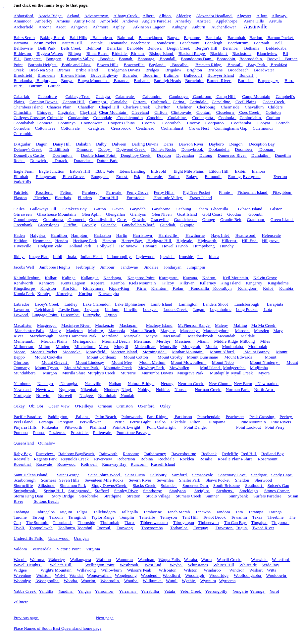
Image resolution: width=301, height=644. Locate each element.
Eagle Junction (52, 171)
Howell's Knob (175, 246)
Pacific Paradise (28, 417)
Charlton (163, 107)
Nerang (167, 384)
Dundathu (261, 155)
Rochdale (167, 459)
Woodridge (219, 575)
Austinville (255, 27)
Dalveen (120, 144)
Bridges (153, 70)
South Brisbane (226, 485)
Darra (169, 144)
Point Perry (276, 427)
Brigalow (173, 70)
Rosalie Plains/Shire (236, 459)
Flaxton (20, 198)
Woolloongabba (248, 575)
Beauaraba (119, 43)
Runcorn (139, 464)
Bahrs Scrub (24, 38)
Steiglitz (202, 491)
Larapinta (275, 304)
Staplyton (177, 491)
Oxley (165, 406)
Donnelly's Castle (29, 155)
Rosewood (66, 464)
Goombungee (26, 219)
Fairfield (21, 192)
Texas (258, 517)
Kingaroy (255, 283)
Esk (137, 176)
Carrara (140, 102)
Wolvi (61, 575)
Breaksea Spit (41, 70)
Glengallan (116, 214)
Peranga (45, 422)
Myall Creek (242, 373)
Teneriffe (148, 517)
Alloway (279, 16)
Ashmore (101, 27)
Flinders (85, 198)
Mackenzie (104, 325)
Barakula (214, 38)
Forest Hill (109, 198)
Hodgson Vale (50, 246)
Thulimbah (110, 522)
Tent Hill (190, 517)
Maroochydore (216, 331)
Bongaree (33, 59)
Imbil (58, 257)
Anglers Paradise (157, 21)
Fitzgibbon (282, 192)
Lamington (188, 304)
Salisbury (158, 475)
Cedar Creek (274, 102)
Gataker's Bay (74, 209)
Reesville (22, 459)
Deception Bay (262, 144)
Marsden (262, 331)
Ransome (131, 454)
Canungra (99, 102)
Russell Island (163, 464)
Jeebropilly (85, 267)
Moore (20, 352)
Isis (200, 257)
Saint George (68, 475)
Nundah (127, 395)
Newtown (44, 389)
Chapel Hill (109, 107)
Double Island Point (99, 155)
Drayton (164, 155)
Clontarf (203, 112)
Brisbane (215, 70)
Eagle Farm (24, 171)
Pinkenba (51, 427)
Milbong (248, 341)
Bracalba (179, 65)
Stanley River (126, 491)
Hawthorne (195, 235)
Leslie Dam (69, 309)
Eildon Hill (219, 171)
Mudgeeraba (234, 368)
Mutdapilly (220, 373)
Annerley (184, 21)
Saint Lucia (135, 475)
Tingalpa (259, 522)
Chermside (231, 107)
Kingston (48, 288)
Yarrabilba (151, 591)
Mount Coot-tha (48, 357)
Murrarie (128, 373)
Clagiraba (67, 112)
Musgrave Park (191, 373)
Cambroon (202, 96)
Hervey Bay (132, 241)
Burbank (142, 81)
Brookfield (24, 75)
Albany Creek (126, 16)
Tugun (242, 528)
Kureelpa (64, 294)
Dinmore (85, 149)
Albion (165, 16)
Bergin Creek (178, 48)
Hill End (250, 241)
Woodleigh (195, 575)
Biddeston (23, 53)
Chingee (45, 112)
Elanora (258, 171)
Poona (39, 432)
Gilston (277, 209)
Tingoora (280, 522)
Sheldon (241, 480)
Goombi (256, 214)
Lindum (112, 309)
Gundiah (168, 225)
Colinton (273, 112)
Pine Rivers (282, 422)
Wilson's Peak (140, 570)
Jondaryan (173, 267)
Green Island (282, 219)
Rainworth (108, 454)
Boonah (126, 59)
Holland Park (80, 246)
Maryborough (41, 336)
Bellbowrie (24, 48)
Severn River (141, 480)
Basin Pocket (45, 43)
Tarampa (256, 512)
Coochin (154, 118)
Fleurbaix (63, 198)
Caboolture (47, 96)
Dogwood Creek (131, 149)
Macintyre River (76, 325)
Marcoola (117, 331)
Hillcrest (229, 241)
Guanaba (109, 225)
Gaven (118, 209)
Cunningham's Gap (230, 128)
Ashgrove (79, 27)
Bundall (247, 75)
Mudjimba (259, 368)
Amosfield (110, 21)
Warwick (259, 559)
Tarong (38, 517)
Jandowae (129, 267)
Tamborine (153, 512)
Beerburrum (239, 43)
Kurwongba (108, 294)
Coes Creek (250, 112)
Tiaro (130, 522)
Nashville (93, 384)
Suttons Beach (46, 501)
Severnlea (165, 480)
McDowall (173, 336)
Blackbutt (219, 53)
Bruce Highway (104, 75)
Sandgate (259, 475)
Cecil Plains (246, 102)
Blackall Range (192, 53)
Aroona (45, 27)
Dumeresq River (232, 155)
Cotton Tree (45, 128)
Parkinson (183, 417)
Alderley (183, 16)
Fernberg (90, 192)
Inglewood (145, 257)
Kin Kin (69, 288)
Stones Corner (277, 491)
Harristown (143, 235)
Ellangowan (46, 176)
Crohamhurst (173, 128)
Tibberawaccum (154, 522)
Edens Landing (133, 171)
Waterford (281, 559)
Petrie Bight (140, 422)
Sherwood (264, 480)
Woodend (151, 575)
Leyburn (92, 309)
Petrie (119, 422)
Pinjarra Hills (26, 427)
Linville (130, 309)
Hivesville (24, 246)
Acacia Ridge (51, 16)
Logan (199, 309)
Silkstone (47, 485)
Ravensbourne (184, 454)
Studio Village (159, 496)
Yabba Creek (25, 591)
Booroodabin (251, 59)
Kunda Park (24, 294)
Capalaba (119, 102)
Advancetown (97, 16)
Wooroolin (110, 581)
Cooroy (195, 123)
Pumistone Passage (134, 432)
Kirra (141, 288)
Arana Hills (254, 21)
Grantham (256, 219)
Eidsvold (159, 171)
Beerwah (262, 43)
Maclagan (128, 325)
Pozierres (58, 432)
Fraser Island (201, 198)
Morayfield (97, 352)
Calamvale (125, 96)
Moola (212, 346)
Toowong (125, 528)
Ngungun (68, 389)
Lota (267, 309)
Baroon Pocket (280, 38)
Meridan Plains (55, 341)
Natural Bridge (141, 384)
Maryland (111, 336)
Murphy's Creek (101, 373)
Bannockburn (151, 38)
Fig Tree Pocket (197, 192)
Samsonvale (202, 475)
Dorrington (62, 155)
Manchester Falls (29, 331)
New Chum (220, 384)
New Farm (243, 384)
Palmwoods (132, 417)
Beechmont (190, 43)
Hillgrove (271, 241)
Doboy (105, 149)
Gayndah (138, 209)
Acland (74, 16)
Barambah (237, 38)
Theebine (276, 517)
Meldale (248, 336)
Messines (183, 341)
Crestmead (145, 128)
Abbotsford (24, 16)
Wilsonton (168, 570)
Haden (19, 235)
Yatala (170, 591)
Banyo (173, 38)
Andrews (130, 21)
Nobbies (163, 389)
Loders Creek (176, 309)
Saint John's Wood (105, 475)
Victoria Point (70, 549)
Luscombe (70, 315)
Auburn (199, 27)
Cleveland (140, 112)
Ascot (61, 27)
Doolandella (219, 149)
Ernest (122, 176)
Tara (241, 512)
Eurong (235, 176)
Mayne (152, 336)
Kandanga (113, 278)
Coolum (273, 118)
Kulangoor (247, 288)
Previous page (26, 618)
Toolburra (67, 528)
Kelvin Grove (265, 278)
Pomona (21, 432)
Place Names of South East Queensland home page (57, 628)
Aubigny (179, 27)
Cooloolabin (251, 118)
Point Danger (197, 427)
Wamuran (125, 559)
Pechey (286, 417)
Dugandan (185, 155)
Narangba (69, 384)
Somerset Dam (196, 485)
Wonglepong (126, 575)
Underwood (59, 538)
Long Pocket (247, 309)
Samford (180, 475)
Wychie (189, 581)
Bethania (252, 48)
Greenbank (23, 225)
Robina (147, 459)
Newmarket (267, 384)
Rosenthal (23, 464)
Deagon (236, 144)
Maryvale (133, 336)
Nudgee (87, 395)
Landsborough (247, 304)
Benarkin (115, 48)
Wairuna (38, 559)
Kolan (178, 288)
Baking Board (53, 38)
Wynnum (208, 581)
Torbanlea (179, 528)
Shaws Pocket (217, 480)
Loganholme (221, 309)
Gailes (20, 209)
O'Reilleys (84, 406)
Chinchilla (23, 112)
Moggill (121, 346)
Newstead (23, 389)
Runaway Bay (115, 464)
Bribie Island (87, 70)
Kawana (190, 278)
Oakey (19, 406)
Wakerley (56, 559)
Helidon (21, 241)
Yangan (84, 591)
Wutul (172, 581)
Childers (276, 107)
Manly (55, 331)
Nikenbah (89, 389)
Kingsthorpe (25, 288)
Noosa (180, 389)
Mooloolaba (233, 346)
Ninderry (111, 389)
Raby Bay (23, 454)
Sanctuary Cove (232, 475)
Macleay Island (159, 325)
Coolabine (177, 118)
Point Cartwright (162, 427)
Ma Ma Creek (264, 325)
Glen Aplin (91, 214)
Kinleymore (94, 288)
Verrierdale (42, 549)
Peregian (66, 422)
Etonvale (155, 176)
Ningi (127, 389)
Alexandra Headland (214, 16)
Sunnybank (238, 496)
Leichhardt (44, 309)
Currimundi (263, 128)
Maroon (242, 331)
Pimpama (217, 422)
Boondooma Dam (197, 59)
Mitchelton (85, 346)
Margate (168, 331)
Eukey (192, 176)
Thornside (87, 522)
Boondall (168, 59)
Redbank (209, 454)
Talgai (82, 512)
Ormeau (106, 406)
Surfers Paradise (267, 496)
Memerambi (25, 341)
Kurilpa (85, 294)
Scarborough (25, 480)
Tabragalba (46, 512)
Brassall (234, 65)
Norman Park (238, 389)
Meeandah (226, 336)
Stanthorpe (152, 491)
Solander (169, 485)
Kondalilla (200, 288)
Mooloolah (258, 346)
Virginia (95, 549)
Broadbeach (238, 70)
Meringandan (85, 341)
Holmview (129, 246)
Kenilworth (23, 283)
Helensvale (271, 235)
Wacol (20, 559)
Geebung (184, 209)
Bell (278, 43)
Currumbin (23, 133)
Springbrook (25, 491)
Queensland (24, 443)
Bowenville (134, 65)
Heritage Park (85, 241)
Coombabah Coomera (33, 123)
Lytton (110, 315)
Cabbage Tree (78, 96)
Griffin (70, 225)
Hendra (62, 241)
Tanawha (204, 512)
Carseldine (221, 102)
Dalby (101, 144)
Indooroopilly (119, 257)
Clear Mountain (114, 112)
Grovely (89, 225)
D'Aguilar (23, 144)
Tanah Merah (179, 512)
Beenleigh (214, 43)
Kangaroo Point (141, 278)
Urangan (81, 538)
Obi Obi (37, 406)
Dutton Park (107, 161)
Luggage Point (45, 315)
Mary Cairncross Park (77, 336)
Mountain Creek (118, 368)
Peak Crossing (262, 417)
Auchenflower (224, 27)
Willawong (86, 570)
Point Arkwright (127, 427)
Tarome (21, 517)
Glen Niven (162, 214)
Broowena (47, 75)
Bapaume (192, 38)
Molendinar (145, 346)
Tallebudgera (104, 512)
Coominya (67, 123)
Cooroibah (172, 123)
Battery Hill (72, 43)
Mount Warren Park (82, 368)
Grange (209, 219)
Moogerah (191, 346)
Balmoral (126, 38)
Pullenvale (103, 432)
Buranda (121, 81)
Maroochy (190, 331)
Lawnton (22, 309)
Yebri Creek (191, 591)
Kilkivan (188, 283)
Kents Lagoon (74, 283)
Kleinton (160, 288)
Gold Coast (212, 214)
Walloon (104, 559)
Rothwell (89, 464)
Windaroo (213, 570)
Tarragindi (77, 517)
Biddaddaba (277, 48)
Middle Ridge (226, 341)
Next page (105, 618)
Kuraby (44, 294)
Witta (273, 570)
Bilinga (75, 53)
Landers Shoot (215, 304)
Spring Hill (54, 491)
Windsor (236, 570)
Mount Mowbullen (189, 362)
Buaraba (130, 75)
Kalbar (50, 278)
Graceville (160, 219)
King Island (231, 283)
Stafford (102, 491)
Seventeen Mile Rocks (104, 480)
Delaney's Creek (28, 149)
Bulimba (171, 75)
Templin (127, 517)
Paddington (58, 417)
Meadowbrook (201, 336)
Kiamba (118, 283)
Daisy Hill (62, 144)
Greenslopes (48, 225)
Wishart (256, 570)
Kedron (209, 278)
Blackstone (242, 53)
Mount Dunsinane (203, 357)
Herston (109, 241)
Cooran (149, 123)
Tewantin (240, 517)
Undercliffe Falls (29, 538)
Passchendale (209, 417)
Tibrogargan (184, 522)
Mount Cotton (136, 357)
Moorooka (72, 352)
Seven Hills (70, 480)
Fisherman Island (253, 192)
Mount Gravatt (55, 362)
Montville (168, 346)
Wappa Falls (170, 559)
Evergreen (251, 176)
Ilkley (19, 257)
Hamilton (59, 235)
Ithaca (214, 257)
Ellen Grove (73, 176)
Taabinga (21, 512)
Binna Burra (98, 53)
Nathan (115, 384)
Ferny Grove (137, 192)
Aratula (276, 21)
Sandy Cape (282, 475)
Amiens (63, 21)
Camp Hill (226, 96)
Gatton (100, 209)
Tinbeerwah (209, 522)
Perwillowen (91, 422)
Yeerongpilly (216, 591)
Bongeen (54, 59)
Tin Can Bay (236, 522)
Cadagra (103, 96)
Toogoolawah (41, 528)
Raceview (46, 454)
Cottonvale (71, 128)
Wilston (191, 570)
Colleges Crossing (30, 118)
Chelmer (185, 107)
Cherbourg (206, 107)
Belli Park (47, 48)
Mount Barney (256, 352)
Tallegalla (130, 512)
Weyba (176, 565)
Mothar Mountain (188, 352)
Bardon (256, 38)
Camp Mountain (256, 96)
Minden (63, 346)
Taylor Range (103, 517)
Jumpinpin (195, 267)
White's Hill (224, 565)
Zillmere (21, 602)
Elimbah (21, 176)
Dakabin (84, 144)
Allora (262, 16)
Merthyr (164, 341)
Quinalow (46, 443)
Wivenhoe (22, 575)
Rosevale (45, 464)
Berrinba (231, 48)
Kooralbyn (222, 288)
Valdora (21, 549)
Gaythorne (161, 209)
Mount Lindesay (90, 362)
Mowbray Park (152, 368)
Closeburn (226, 112)
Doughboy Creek (135, 155)
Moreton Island (124, 352)
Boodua (106, 59)
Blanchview (267, 53)
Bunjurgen (46, 81)
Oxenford (146, 406)
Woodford (172, 575)
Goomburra (53, 219)
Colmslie (55, 118)
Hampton (80, 235)
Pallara (82, 417)
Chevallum (255, 107)
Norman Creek (208, 389)
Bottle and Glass (76, 65)
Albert (149, 16)
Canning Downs (44, 102)
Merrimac (142, 341)
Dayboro (217, 144)
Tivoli (19, 528)
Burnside (246, 81)
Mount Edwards (239, 357)
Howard (150, 246)
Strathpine (112, 496)
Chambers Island (29, 107)
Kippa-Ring (120, 288)
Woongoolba (47, 581)
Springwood (80, 491)
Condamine (79, 118)
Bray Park (256, 65)
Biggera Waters (50, 53)
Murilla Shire (74, 373)
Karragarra (169, 278)
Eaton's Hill (80, 171)
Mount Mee (122, 362)
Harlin (122, 235)
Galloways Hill (43, 209)
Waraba (191, 559)
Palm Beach (106, 417)
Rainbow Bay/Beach (76, 454)
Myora (264, 373)
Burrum (36, 86)
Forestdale (135, 198)
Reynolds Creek (75, 459)
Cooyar (265, 123)
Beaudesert (166, 43)
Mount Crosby (170, 357)
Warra (206, 559)
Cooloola (227, 118)
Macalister (23, 325)
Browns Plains (73, 75)
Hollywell (106, 246)
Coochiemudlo (129, 118)
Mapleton (75, 331)
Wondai (77, 575)
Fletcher (42, 198)
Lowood (21, 315)
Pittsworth (75, 427)
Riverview (103, 459)
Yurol (274, 591)
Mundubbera (25, 373)
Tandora (224, 512)
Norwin (43, 395)
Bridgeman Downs (124, 70)
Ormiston (124, 406)
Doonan (267, 149)
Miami (204, 341)
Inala (72, 257)
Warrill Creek (229, 559)
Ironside (186, 257)
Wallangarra (81, 559)
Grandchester (185, 219)
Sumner (214, 496)
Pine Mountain (253, 422)
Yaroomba (104, 591)
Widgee (21, 570)
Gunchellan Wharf (138, 225)
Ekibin (241, 171)
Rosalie (206, 459)
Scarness (49, 480)
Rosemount (268, 459)
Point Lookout (249, 427)
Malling (240, 325)
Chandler (86, 107)
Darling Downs (146, 144)
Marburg (96, 331)
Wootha (71, 581)
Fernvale (114, 192)
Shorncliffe (23, 485)
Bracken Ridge (209, 65)
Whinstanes (198, 565)
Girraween (23, 214)
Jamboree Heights (55, 267)
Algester (244, 16)
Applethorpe (227, 21)
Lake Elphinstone (130, 304)
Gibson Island (251, 209)
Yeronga (258, 591)
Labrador (22, 304)
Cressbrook (121, 128)
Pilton (195, 422)
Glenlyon (138, 214)
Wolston (44, 575)
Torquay (200, 528)
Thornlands (62, 522)
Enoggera (100, 176)
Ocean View (59, 406)
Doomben (244, 149)
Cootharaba (242, 123)
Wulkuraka (153, 581)
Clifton (161, 112)
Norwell (65, 395)
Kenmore (47, 283)
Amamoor (23, 21)
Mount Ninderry (265, 362)
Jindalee (152, 267)
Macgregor (47, 325)
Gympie (187, 225)
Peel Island (24, 422)
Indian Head (92, 257)
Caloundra (152, 96)
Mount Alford (222, 352)
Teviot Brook (215, 517)
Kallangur (90, 278)
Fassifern (44, 192)
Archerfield (24, 27)
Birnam (137, 53)
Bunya (67, 81)
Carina (180, 102)
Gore (122, 219)
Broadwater (265, 70)
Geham (202, 209)
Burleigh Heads (167, 81)
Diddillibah (59, 149)
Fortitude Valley (168, 198)
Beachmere (140, 43)
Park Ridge (158, 417)
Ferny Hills (164, 192)
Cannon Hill (73, 102)
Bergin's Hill (207, 48)
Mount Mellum (152, 362)
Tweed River (263, 528)
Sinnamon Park (73, 485)
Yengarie (240, 591)
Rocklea (188, 459)
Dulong (206, 155)
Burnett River (219, 81)
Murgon (50, 373)
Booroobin (226, 59)
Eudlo (174, 176)
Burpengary (268, 81)
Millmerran (24, 346)
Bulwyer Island (221, 75)
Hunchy (227, 246)
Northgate (22, 395)
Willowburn (112, 570)
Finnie (226, 192)
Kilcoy (169, 283)
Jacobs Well (24, 267)
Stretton (135, 496)
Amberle (43, 21)
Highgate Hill (159, 241)
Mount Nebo (223, 362)
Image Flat (39, 257)
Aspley (119, 27)
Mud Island (211, 368)
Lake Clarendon (97, 304)
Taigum (66, 512)
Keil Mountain (236, 278)
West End (153, 565)
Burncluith (194, 81)
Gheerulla (221, 209)
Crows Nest (199, 128)
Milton (44, 346)
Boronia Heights (43, 65)
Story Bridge (63, 496)
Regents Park (45, 459)
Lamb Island (162, 304)
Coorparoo (215, 123)
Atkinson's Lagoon (150, 27)
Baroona (21, 43)
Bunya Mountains (94, 81)
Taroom (56, 517)
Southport (255, 485)
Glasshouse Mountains (57, 214)
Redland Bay (273, 454)
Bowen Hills (107, 65)
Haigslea (38, 235)
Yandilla (46, 591)
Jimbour (107, 267)
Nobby (144, 389)
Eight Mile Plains (189, 171)
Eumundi (213, 176)
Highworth (208, 241)
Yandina (66, 591)
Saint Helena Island (31, 475)
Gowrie (139, 219)
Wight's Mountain (56, 570)
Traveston (225, 528)
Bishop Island (162, 53)
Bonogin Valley (80, 59)
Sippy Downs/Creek (109, 485)
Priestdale (80, 432)
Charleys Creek (137, 107)
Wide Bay (271, 565)
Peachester (235, 417)
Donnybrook (193, 149)
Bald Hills (78, 38)
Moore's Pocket (44, 352)
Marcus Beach (143, 331)
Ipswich (167, 257)
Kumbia (287, 288)
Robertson (127, 459)
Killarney (207, 283)
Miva (104, 346)
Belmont (95, 48)
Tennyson (169, 517)
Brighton (195, 70)
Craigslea (97, 128)
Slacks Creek (145, 485)
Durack (60, 161)
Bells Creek (72, 48)
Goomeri (76, 219)
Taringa (275, 512)
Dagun (42, 144)
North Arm (265, 389)
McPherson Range (194, 325)
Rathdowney (155, 454)
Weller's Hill (61, 565)
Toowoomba (152, 528)
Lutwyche (92, 315)
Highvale (185, 241)
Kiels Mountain (143, 283)
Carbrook (161, 102)
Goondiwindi (102, 219)
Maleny (222, 325)
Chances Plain (60, 107)
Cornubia (22, 128)
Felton (66, 192)
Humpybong (204, 246)
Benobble (135, 48)
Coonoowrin (92, 123)
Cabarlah (22, 96)
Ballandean (102, 38)
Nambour (22, 384)
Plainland (98, 427)
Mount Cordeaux (102, 357)
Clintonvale (181, 112)
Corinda (283, 123)
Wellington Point (100, 565)
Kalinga (69, 278)
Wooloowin (277, 575)
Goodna (234, 214)
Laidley (72, 304)
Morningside (154, 352)
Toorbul (104, 528)
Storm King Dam (29, 496)
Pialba (160, 422)
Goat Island (186, 214)
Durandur (84, 161)
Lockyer (150, 309)
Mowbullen (179, 368)
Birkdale (120, 53)
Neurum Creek (191, 384)
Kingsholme (279, 283)
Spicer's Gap (278, 485)
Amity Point (84, 21)
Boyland (157, 65)
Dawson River (192, 144)
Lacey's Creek (48, 304)
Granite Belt (231, 219)
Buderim (152, 75)
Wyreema (227, 581)
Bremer (64, 70)
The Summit (37, 522)
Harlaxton (102, 235)
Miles (265, 341)
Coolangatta (203, 118)
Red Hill (249, 454)
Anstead (204, 21)
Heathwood (246, 235)
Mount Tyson (47, 368)
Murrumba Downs (157, 373)
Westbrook (130, 565)
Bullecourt (193, 75)
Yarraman (128, 591)
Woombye (22, 581)
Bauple (97, 43)
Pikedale (178, 422)
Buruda (54, 86)
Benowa (155, 48)
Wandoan (147, 559)
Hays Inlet (220, 235)
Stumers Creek (190, 496)
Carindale (199, 102)
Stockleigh (249, 491)
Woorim (89, 581)
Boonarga (147, 59)
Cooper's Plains (122, 123)
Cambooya (179, 96)
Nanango (46, 384)
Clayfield (88, 112)
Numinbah (107, 395)
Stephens (225, 491)
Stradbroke (89, 496)
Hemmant (42, 241)
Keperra (98, 283)
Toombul (85, 528)
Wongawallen (99, 575)
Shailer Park (190, 480)
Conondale (103, 118)
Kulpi (268, 288)
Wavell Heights (28, 565)
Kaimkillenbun (27, 278)
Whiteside (248, 565)
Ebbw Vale (104, 171)
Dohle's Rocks (163, 149)
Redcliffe (230, 454)
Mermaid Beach (116, 341)
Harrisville (169, 235)
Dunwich (39, 161)
